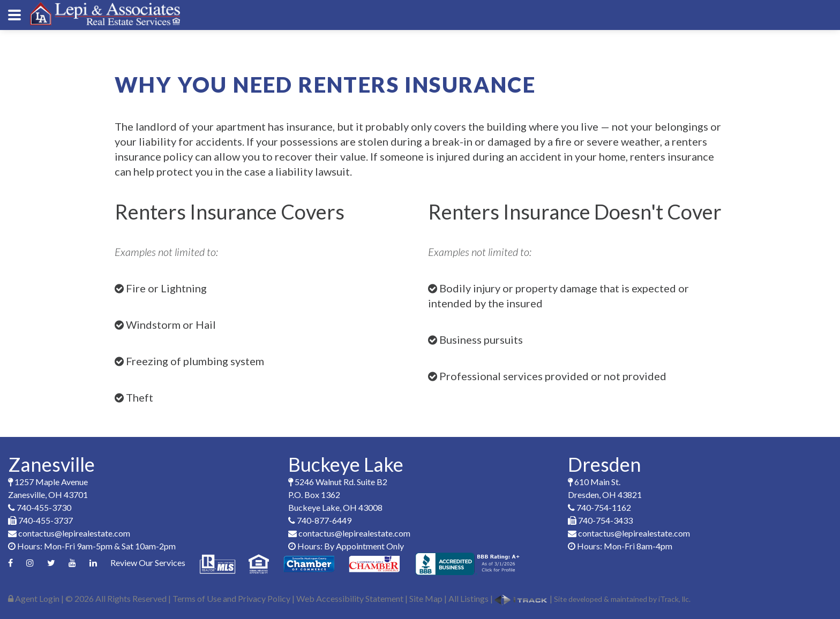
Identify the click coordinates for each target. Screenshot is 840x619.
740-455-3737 (40, 520)
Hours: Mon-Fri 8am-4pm (620, 546)
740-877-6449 (320, 520)
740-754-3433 (600, 520)
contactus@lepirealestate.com (69, 533)
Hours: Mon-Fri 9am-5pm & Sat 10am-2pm (92, 546)
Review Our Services (148, 563)
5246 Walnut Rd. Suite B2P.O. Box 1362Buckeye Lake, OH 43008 (338, 495)
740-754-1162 (599, 507)
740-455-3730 (40, 507)
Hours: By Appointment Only (346, 546)
